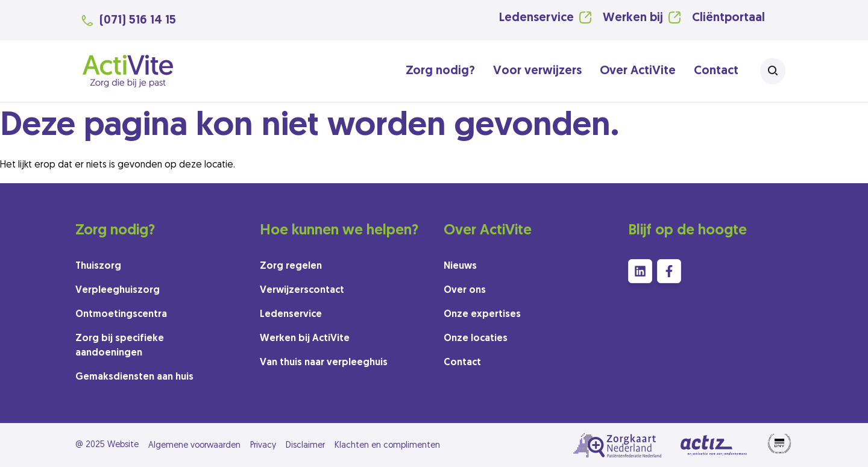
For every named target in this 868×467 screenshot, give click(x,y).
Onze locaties (476, 339)
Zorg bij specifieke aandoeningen (120, 346)
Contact (716, 71)
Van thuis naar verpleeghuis (324, 363)
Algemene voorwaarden (194, 446)
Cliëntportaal (728, 18)
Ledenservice (536, 18)
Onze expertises (482, 315)
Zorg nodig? (440, 71)
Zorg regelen (291, 266)
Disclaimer (305, 446)
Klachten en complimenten (387, 446)
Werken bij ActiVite (305, 339)
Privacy (263, 446)
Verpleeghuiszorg (118, 290)
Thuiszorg (98, 266)
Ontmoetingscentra (121, 315)
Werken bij (633, 18)
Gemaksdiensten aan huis (134, 377)
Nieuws (460, 266)
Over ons (465, 290)
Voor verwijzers (537, 71)
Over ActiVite (638, 71)
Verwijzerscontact (302, 290)
